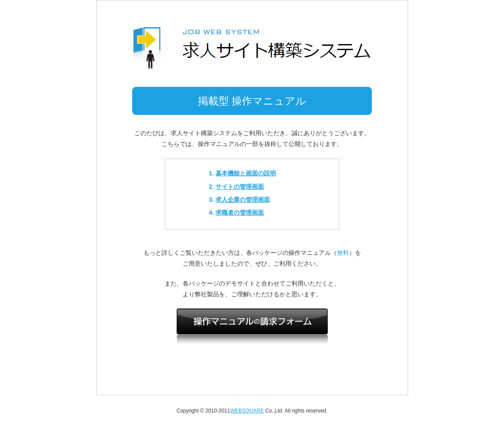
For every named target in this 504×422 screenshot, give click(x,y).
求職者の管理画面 (240, 213)
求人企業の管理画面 (243, 200)
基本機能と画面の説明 (246, 173)
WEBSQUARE (247, 411)
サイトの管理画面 (240, 187)
